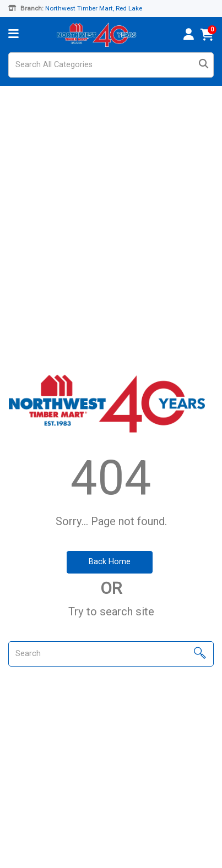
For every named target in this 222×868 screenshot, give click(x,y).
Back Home (110, 562)
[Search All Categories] (111, 65)
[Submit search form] (204, 65)
